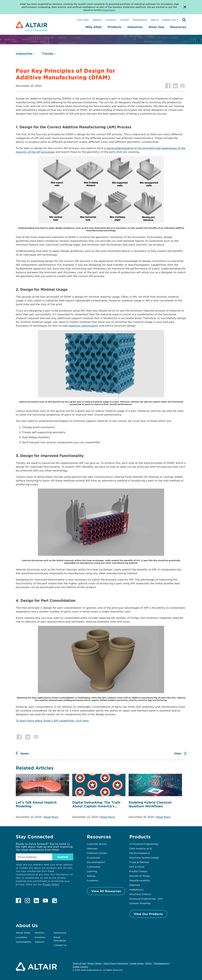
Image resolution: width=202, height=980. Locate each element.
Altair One (156, 27)
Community (94, 867)
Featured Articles (97, 853)
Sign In (155, 20)
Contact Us (60, 945)
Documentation (96, 862)
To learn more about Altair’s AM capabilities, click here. (52, 720)
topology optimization (83, 326)
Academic (93, 880)
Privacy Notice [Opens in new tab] (95, 963)
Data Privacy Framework (116, 963)
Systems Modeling (140, 903)
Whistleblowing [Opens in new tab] (161, 963)
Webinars (92, 848)
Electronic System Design (144, 858)
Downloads (93, 858)
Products (115, 27)
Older (178, 753)
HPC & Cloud (137, 867)
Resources (178, 27)
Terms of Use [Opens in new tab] (79, 963)
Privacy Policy (51, 884)
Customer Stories (97, 844)
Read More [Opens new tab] (109, 10)
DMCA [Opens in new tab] (149, 963)
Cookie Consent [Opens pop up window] (80, 967)
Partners (40, 933)
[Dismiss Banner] (185, 7)
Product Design (138, 871)
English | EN (169, 20)
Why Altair (94, 27)
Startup (91, 876)
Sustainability (24, 942)
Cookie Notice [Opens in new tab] (137, 963)
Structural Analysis (140, 894)
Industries (135, 27)
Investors (111, 20)
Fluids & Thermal (139, 862)
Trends (48, 54)
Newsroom (60, 933)
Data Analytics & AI (141, 848)
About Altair (23, 933)
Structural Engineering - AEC (146, 899)
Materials (135, 885)
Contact (124, 20)
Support (97, 20)
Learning (92, 871)
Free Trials (83, 20)
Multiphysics (137, 889)
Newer (25, 753)
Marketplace (140, 20)
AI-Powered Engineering (144, 844)
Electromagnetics (140, 853)
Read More (51, 817)
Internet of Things (140, 876)
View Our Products (148, 914)
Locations (21, 937)
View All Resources (106, 891)
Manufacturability (140, 880)
